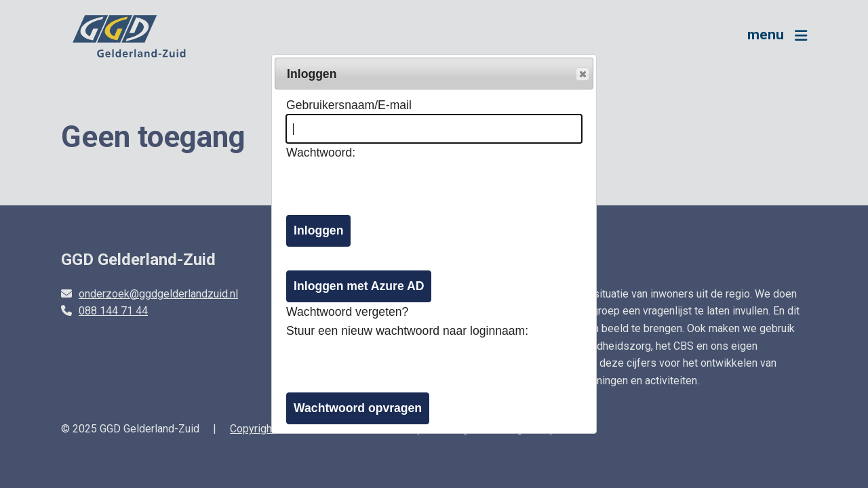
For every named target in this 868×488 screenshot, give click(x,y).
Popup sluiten (582, 75)
